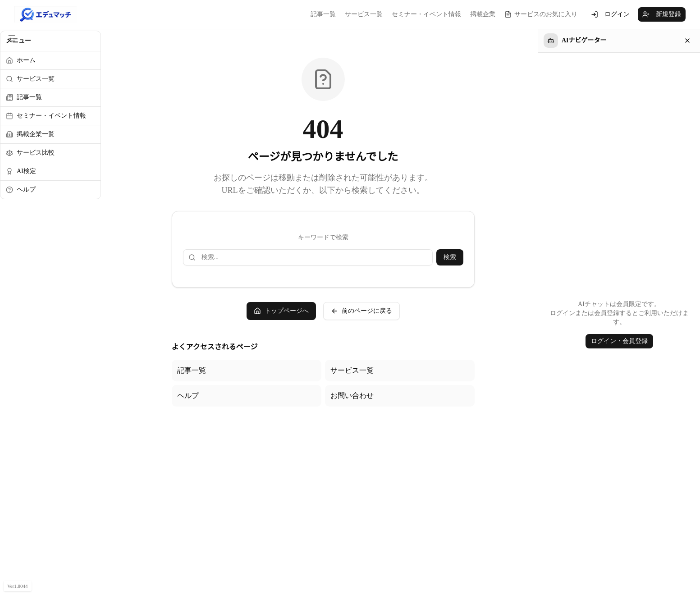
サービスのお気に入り (541, 14)
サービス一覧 (364, 14)
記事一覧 (323, 14)
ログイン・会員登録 (619, 341)
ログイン (610, 14)
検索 (450, 257)
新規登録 (662, 14)
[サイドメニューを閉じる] (12, 38)
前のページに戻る (361, 311)
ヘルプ (188, 396)
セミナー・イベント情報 (426, 14)
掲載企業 (483, 14)
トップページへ (281, 311)
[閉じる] (687, 41)
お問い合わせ (352, 396)
